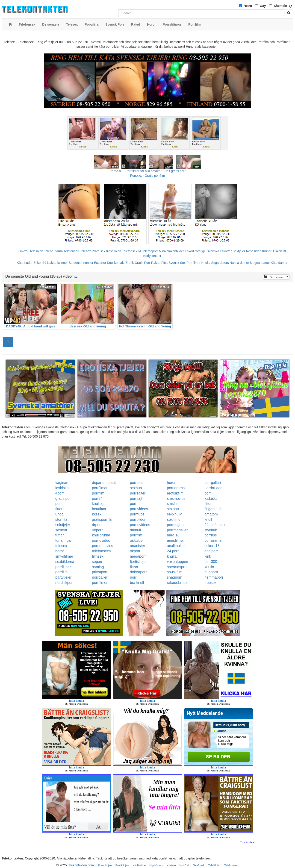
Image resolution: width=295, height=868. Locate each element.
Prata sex (99, 251)
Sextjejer (239, 251)
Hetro (248, 6)
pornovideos (140, 525)
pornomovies (103, 546)
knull (208, 519)
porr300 (211, 562)
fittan (134, 567)
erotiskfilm (175, 493)
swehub (211, 530)
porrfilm (98, 493)
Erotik (130, 263)
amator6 (211, 514)
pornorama (176, 488)
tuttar (59, 535)
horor (171, 483)
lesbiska (62, 488)
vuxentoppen (177, 562)
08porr (97, 530)
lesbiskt (211, 499)
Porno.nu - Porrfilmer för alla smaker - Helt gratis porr (147, 171)
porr (208, 493)
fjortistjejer (138, 562)
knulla (172, 556)
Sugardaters (220, 263)
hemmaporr (214, 577)
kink (208, 556)
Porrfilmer (193, 263)
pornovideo (101, 540)
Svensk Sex (177, 263)
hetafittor (99, 509)
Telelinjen (36, 251)
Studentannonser (81, 263)
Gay (263, 6)
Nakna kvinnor (57, 263)
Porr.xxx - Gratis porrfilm (148, 176)
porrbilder (138, 519)
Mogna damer (260, 263)
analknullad (176, 546)
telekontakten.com (81, 865)
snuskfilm (175, 572)
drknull (135, 530)
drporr (97, 525)
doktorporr (138, 572)
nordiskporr (65, 583)
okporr (135, 551)
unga (59, 514)
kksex (97, 514)
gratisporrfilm (103, 519)
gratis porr (64, 499)
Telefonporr (150, 251)
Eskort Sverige (195, 251)
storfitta (61, 519)
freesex (210, 583)
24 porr (173, 551)
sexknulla (175, 514)
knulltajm (99, 504)
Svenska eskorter (219, 251)
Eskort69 (40, 263)
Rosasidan (254, 251)
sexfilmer (174, 519)
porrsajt (136, 499)
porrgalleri (213, 483)
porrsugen (175, 525)
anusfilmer (175, 540)
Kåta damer (279, 263)
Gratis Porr (142, 263)
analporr (211, 551)
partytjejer (63, 577)
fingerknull (213, 509)
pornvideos (139, 509)
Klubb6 (267, 251)
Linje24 (24, 251)
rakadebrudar (178, 583)
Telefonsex (71, 251)
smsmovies (176, 499)
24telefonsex (215, 525)
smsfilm (173, 504)
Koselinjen (114, 251)
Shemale (280, 6)
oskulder (137, 540)
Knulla (206, 263)
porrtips (211, 535)
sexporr (173, 509)
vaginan (62, 483)
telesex (61, 546)
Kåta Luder (25, 263)
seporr (97, 562)
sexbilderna (65, 562)
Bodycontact (152, 256)
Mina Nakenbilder (171, 251)
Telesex (85, 251)
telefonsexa (101, 551)
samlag (98, 567)
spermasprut (177, 567)
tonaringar (64, 540)
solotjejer (63, 525)
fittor (208, 504)
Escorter (100, 263)
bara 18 (173, 535)
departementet (104, 483)
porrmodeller (177, 530)
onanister (138, 546)
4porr (60, 493)
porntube (137, 514)
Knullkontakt (116, 263)
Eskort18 (279, 251)
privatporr (100, 572)
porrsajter (138, 493)
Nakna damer (239, 263)
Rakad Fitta (159, 263)
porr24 (97, 499)
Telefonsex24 (131, 251)
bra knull (137, 583)
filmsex (98, 556)
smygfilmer (64, 556)
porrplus (137, 483)
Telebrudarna (53, 251)
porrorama (213, 540)
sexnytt (61, 530)
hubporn (211, 572)
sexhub (136, 488)
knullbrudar (101, 535)
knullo (209, 567)
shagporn (175, 577)
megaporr (138, 556)
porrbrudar (213, 488)
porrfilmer (100, 488)
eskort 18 (212, 546)
